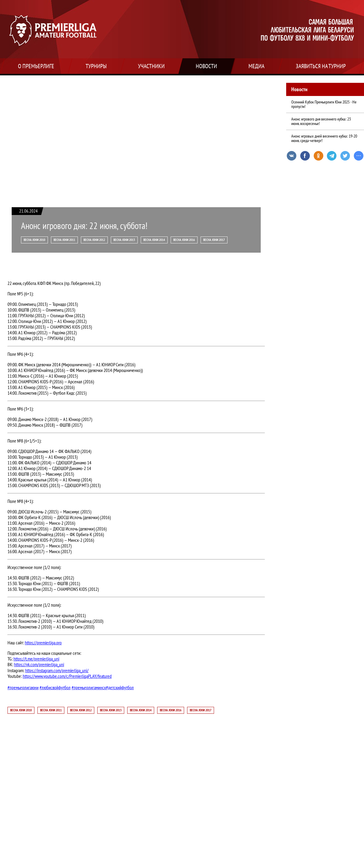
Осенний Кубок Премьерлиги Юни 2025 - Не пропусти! (324, 104)
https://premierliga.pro (43, 643)
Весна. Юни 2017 (214, 240)
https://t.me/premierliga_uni (36, 659)
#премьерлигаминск (89, 688)
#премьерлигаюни (23, 688)
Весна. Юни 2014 (154, 240)
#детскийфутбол (120, 688)
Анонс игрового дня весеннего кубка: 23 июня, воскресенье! (321, 121)
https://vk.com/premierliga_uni (39, 665)
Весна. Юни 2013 (124, 240)
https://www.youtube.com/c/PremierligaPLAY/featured (67, 676)
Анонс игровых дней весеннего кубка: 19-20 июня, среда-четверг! (324, 138)
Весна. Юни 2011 (64, 240)
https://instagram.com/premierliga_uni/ (57, 671)
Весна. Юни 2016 (184, 240)
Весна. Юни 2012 (94, 240)
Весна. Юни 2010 (34, 240)
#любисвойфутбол (55, 688)
